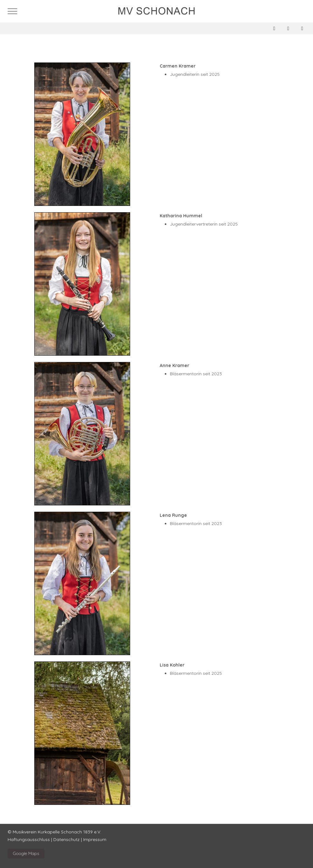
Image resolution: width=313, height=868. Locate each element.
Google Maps (26, 853)
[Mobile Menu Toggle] (12, 11)
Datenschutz (67, 839)
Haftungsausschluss (29, 839)
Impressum (95, 839)
